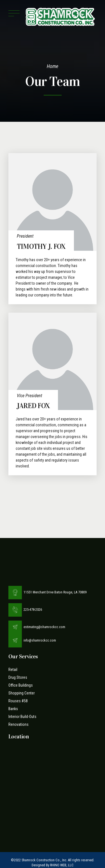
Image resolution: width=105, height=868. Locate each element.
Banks (13, 709)
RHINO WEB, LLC (62, 865)
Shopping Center (22, 693)
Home (53, 66)
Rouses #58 (18, 701)
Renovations (18, 724)
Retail (13, 670)
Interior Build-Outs (22, 717)
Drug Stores (18, 677)
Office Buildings (21, 685)
